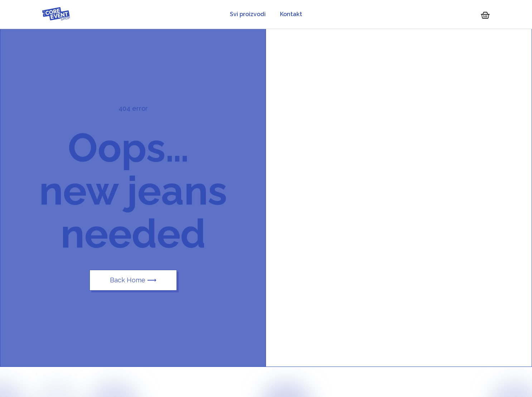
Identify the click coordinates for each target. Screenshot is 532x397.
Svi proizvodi (248, 14)
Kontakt (291, 14)
